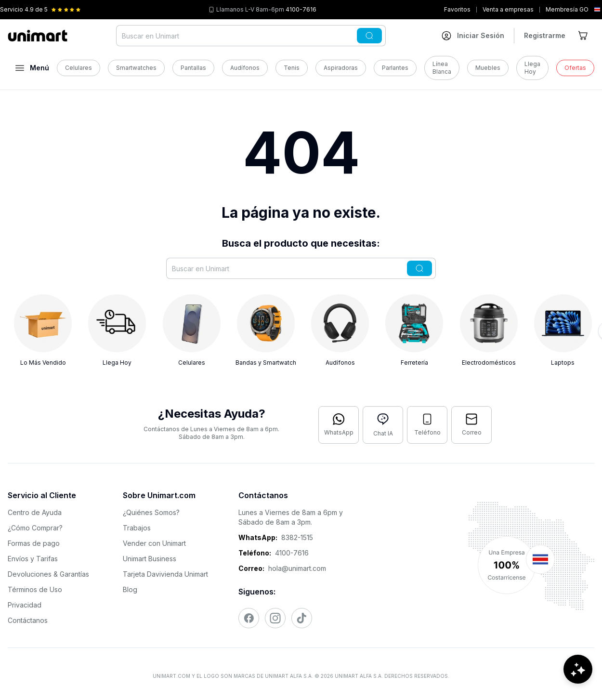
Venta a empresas (508, 9)
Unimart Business (150, 559)
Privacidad (25, 605)
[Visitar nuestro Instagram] (275, 618)
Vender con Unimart (154, 543)
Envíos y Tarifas (33, 559)
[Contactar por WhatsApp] (339, 425)
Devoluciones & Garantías (48, 574)
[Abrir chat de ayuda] (578, 671)
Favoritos (457, 9)
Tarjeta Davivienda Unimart (165, 574)
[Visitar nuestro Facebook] (249, 618)
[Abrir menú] (32, 68)
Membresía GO (567, 9)
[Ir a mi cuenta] (473, 36)
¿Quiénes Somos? (151, 512)
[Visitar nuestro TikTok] (302, 618)
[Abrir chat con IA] (383, 425)
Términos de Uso (35, 589)
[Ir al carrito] (584, 36)
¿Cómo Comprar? (35, 528)
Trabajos (137, 528)
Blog (130, 589)
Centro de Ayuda (35, 512)
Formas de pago (34, 543)
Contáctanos (28, 620)
